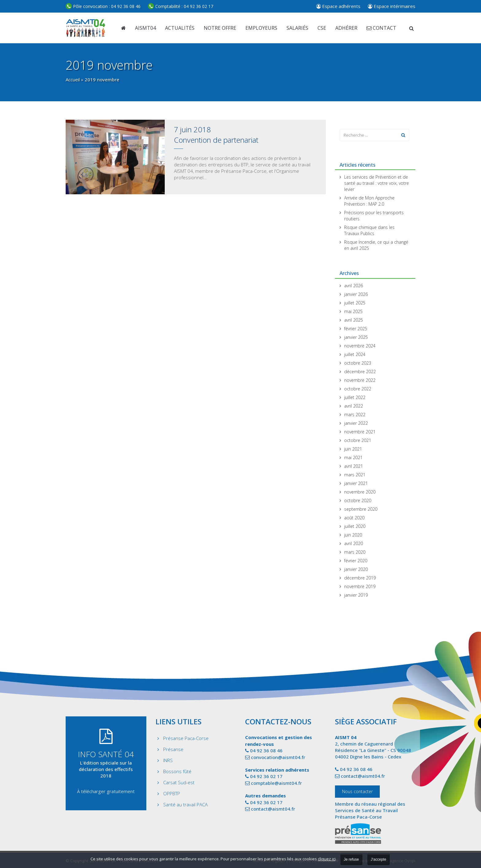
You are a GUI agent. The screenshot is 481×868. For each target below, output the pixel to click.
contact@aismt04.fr (273, 809)
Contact (381, 28)
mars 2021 (355, 475)
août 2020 (354, 518)
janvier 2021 (356, 483)
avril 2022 (354, 406)
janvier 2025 (356, 337)
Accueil (73, 79)
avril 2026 (354, 286)
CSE (322, 28)
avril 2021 (354, 466)
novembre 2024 (360, 346)
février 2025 (356, 329)
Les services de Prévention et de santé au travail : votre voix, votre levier (377, 183)
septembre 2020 (361, 509)
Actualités (180, 28)
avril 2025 (354, 320)
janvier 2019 (356, 595)
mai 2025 (353, 311)
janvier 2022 (356, 423)
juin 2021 (353, 449)
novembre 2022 (360, 380)
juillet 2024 (355, 354)
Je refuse (351, 859)
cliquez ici (327, 859)
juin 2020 (353, 535)
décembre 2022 (360, 372)
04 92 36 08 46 (103, 6)
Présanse (173, 749)
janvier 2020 (356, 569)
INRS (168, 760)
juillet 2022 (355, 397)
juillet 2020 (355, 526)
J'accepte (379, 859)
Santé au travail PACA (185, 804)
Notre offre (220, 28)
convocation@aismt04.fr (278, 757)
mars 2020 (355, 552)
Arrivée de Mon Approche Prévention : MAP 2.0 (369, 201)
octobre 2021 (358, 440)
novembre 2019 (360, 586)
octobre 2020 (358, 500)
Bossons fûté (177, 771)
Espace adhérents (338, 6)
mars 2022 (355, 415)
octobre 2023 (358, 363)
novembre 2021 (360, 432)
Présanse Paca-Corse (186, 738)
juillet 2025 (355, 303)
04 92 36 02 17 (181, 6)
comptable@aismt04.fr (276, 783)
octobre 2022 (358, 389)
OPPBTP (172, 793)
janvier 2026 (356, 294)
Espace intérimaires (392, 6)
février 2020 (356, 561)
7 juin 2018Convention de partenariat (216, 135)
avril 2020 (354, 543)
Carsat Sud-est (179, 782)
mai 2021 (353, 457)
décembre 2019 (360, 578)
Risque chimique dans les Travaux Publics (369, 230)
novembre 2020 (360, 492)
